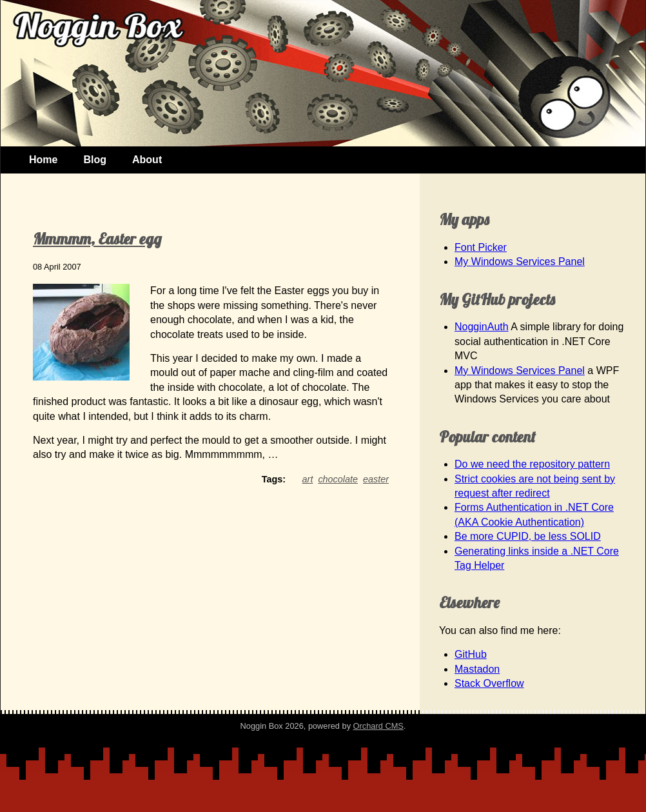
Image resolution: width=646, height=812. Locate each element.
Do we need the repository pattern (532, 464)
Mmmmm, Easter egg (97, 239)
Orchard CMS (378, 726)
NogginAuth (482, 327)
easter (376, 479)
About (147, 160)
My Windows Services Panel (520, 262)
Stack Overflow (489, 683)
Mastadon (477, 669)
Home (43, 160)
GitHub (471, 654)
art (308, 479)
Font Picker (481, 247)
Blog (95, 160)
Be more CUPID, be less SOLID (528, 536)
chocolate (338, 479)
